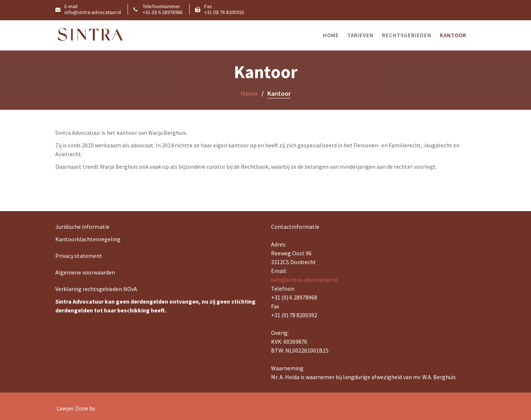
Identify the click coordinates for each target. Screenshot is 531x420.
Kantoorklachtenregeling (88, 239)
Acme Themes (114, 408)
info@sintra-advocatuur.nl (304, 280)
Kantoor (453, 35)
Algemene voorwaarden (85, 272)
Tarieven (360, 35)
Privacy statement (79, 256)
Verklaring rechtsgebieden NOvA (96, 289)
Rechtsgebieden (407, 35)
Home (331, 35)
